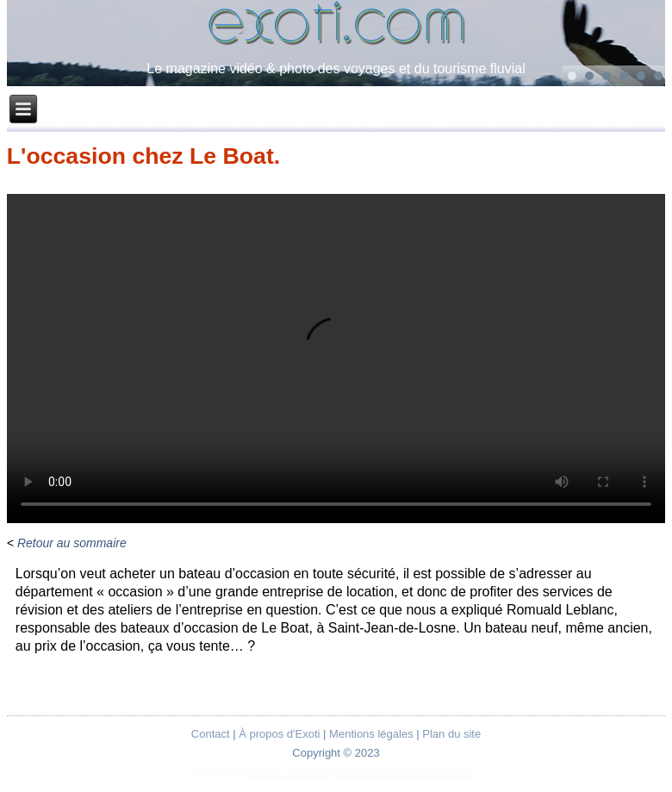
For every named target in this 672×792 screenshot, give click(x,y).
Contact (211, 734)
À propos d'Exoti (279, 734)
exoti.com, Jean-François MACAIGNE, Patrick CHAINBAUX (360, 773)
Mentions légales (371, 734)
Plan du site (451, 734)
